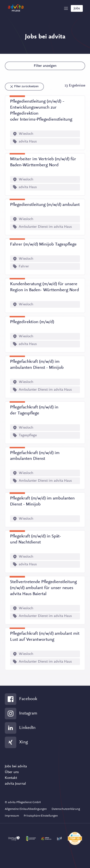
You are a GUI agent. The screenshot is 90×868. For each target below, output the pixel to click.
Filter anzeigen (45, 66)
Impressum (12, 816)
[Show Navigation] (66, 8)
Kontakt (11, 778)
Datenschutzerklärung (66, 809)
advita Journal (15, 784)
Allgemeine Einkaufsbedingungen (26, 809)
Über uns (12, 772)
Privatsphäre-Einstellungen (41, 816)
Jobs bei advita (16, 766)
